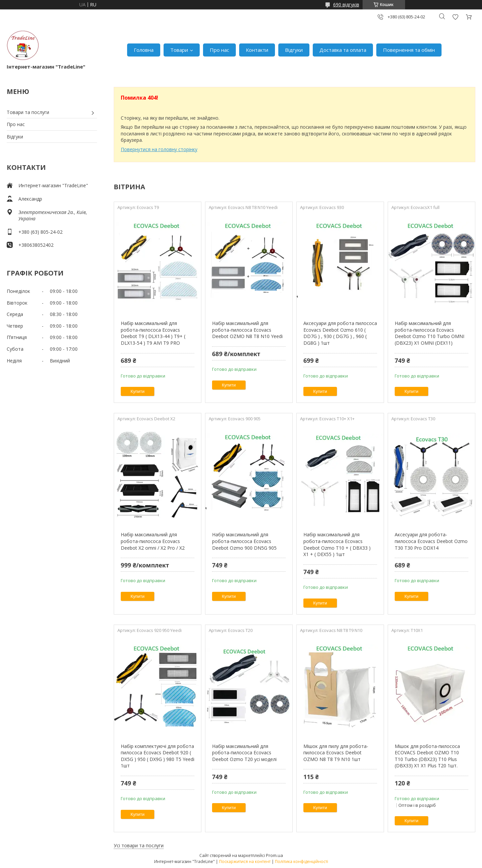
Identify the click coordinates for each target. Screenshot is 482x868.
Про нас (219, 50)
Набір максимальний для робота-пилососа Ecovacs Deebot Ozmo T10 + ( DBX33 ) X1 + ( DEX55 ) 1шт (337, 544)
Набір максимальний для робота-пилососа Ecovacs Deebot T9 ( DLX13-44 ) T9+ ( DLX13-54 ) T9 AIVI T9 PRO (153, 333)
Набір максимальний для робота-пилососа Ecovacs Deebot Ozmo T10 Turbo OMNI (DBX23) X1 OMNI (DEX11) (429, 333)
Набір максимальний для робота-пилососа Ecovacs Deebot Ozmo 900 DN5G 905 (244, 541)
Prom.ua (274, 855)
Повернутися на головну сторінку (159, 149)
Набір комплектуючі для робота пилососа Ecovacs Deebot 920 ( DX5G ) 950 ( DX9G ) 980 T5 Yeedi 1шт (158, 756)
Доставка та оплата (343, 50)
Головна (144, 50)
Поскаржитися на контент (245, 861)
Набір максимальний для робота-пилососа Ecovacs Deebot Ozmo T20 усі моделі (244, 753)
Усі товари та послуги (139, 845)
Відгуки (294, 50)
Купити (137, 391)
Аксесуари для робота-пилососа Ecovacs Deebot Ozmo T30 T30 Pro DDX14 (431, 541)
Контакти (257, 50)
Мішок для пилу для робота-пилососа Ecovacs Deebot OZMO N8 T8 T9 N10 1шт (336, 753)
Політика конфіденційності (302, 861)
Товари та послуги (28, 112)
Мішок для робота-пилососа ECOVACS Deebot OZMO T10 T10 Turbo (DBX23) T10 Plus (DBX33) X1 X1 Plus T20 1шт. (427, 756)
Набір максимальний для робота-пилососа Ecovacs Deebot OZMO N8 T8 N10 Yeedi (247, 330)
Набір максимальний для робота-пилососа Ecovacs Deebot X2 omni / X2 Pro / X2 (153, 541)
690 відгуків (346, 5)
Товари (179, 50)
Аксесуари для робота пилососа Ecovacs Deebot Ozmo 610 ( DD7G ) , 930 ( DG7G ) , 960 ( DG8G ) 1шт (340, 333)
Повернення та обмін (409, 50)
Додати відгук (455, 17)
